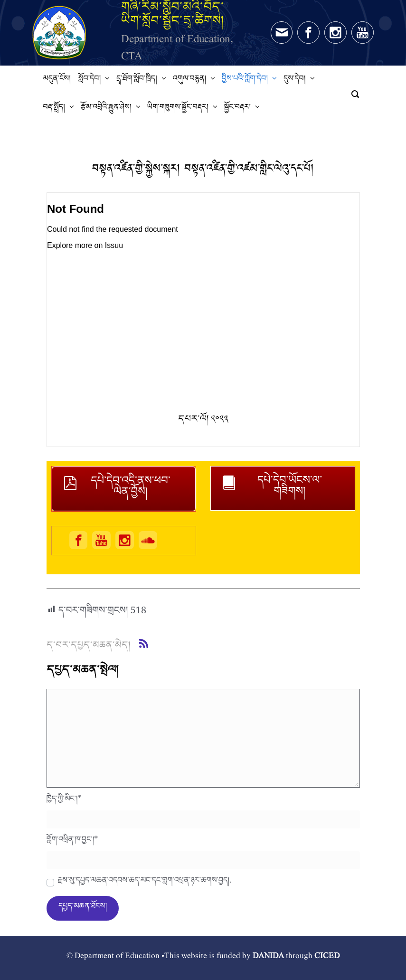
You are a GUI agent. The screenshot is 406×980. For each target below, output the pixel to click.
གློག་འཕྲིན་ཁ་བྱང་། (72, 842)
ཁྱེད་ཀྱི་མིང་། (64, 801)
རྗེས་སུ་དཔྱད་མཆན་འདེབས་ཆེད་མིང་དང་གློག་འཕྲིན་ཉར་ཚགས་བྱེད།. (145, 883)
